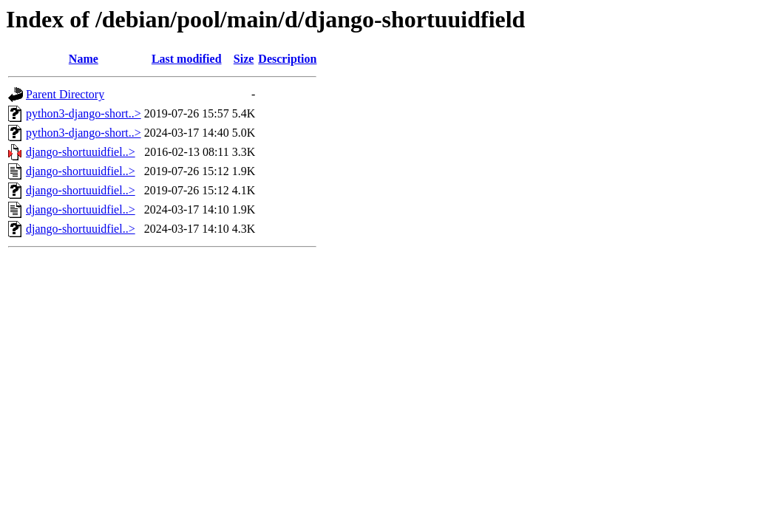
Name (84, 59)
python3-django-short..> (84, 113)
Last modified (187, 59)
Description (287, 59)
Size (244, 59)
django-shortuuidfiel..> (81, 152)
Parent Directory (65, 94)
